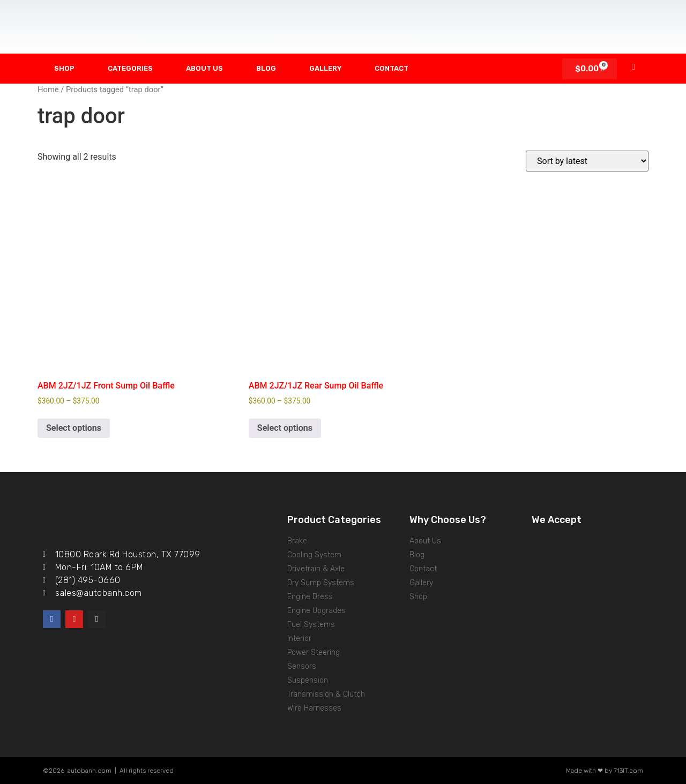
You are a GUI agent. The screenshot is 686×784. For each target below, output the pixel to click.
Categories (130, 68)
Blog (266, 68)
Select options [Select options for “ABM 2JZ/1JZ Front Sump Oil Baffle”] (74, 428)
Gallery (325, 68)
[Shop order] (587, 161)
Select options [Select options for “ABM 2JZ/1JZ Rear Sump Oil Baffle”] (285, 428)
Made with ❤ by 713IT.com (605, 771)
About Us (204, 68)
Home (48, 89)
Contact (392, 68)
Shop (64, 68)
